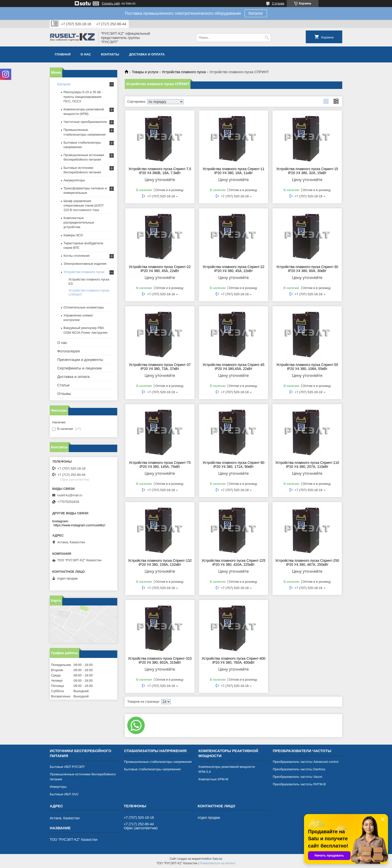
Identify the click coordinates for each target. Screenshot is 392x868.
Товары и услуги (145, 72)
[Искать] (267, 38)
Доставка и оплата (147, 54)
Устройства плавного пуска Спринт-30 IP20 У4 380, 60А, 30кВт (307, 269)
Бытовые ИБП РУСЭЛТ (67, 767)
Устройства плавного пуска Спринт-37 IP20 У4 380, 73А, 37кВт (160, 367)
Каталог (256, 13)
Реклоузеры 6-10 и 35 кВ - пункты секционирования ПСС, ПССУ (83, 97)
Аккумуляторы (74, 180)
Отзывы (64, 394)
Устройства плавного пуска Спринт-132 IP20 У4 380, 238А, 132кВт (160, 563)
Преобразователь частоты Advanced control (306, 762)
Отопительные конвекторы (84, 307)
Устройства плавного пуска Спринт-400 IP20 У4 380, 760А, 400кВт (233, 660)
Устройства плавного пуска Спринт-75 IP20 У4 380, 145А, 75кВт (160, 465)
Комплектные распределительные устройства (79, 222)
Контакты (110, 54)
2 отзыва (278, 3)
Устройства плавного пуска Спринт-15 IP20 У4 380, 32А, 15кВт (307, 171)
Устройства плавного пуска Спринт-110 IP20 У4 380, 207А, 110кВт (307, 465)
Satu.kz (217, 859)
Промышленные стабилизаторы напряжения (158, 762)
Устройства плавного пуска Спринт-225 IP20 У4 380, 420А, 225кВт (233, 563)
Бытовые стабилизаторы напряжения (152, 769)
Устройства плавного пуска (184, 72)
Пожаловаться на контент (218, 863)
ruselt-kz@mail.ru (70, 495)
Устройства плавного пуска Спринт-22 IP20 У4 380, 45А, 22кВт (160, 269)
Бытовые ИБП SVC (64, 794)
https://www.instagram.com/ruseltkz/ (79, 525)
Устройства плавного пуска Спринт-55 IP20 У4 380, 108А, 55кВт (307, 367)
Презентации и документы (80, 360)
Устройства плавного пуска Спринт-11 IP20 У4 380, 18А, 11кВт (233, 171)
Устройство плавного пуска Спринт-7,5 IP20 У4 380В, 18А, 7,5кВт (160, 171)
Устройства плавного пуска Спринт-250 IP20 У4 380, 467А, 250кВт (307, 563)
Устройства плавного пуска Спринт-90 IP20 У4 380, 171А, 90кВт (233, 465)
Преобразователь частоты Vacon (297, 777)
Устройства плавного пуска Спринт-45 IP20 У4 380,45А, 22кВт (233, 367)
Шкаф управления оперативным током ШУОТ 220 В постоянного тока (84, 205)
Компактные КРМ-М (213, 779)
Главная (63, 54)
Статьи (63, 385)
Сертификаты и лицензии (79, 368)
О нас (86, 54)
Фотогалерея (68, 351)
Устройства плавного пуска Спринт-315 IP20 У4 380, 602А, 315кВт (160, 660)
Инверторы (58, 787)
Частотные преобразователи (85, 122)
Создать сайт (111, 3)
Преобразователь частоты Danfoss (299, 769)
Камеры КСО (73, 235)
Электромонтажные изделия (85, 264)
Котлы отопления (76, 256)
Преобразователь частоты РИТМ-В (299, 784)
